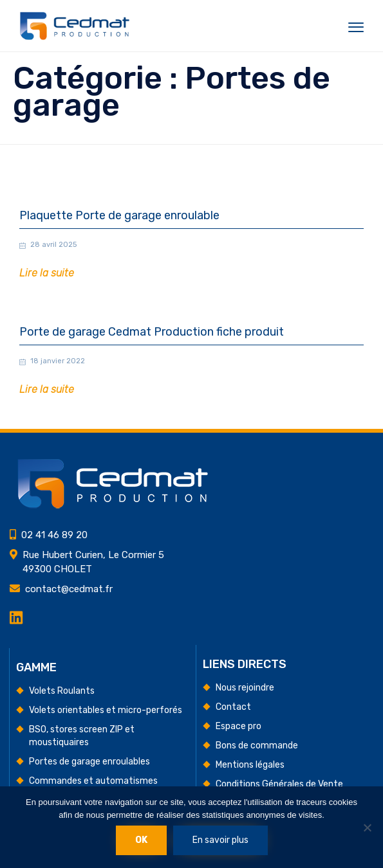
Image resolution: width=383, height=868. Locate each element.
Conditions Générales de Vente (279, 784)
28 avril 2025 (53, 245)
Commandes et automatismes (93, 781)
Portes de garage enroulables (89, 762)
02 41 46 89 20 (54, 535)
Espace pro (238, 726)
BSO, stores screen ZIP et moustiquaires (82, 736)
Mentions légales (250, 765)
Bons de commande (257, 746)
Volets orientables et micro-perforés (106, 710)
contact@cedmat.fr (69, 589)
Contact (233, 707)
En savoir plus (220, 840)
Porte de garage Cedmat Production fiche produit (152, 332)
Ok (141, 840)
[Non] (367, 827)
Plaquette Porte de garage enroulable (119, 216)
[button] (47, 274)
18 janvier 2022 (58, 361)
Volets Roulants (62, 691)
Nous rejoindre (245, 688)
